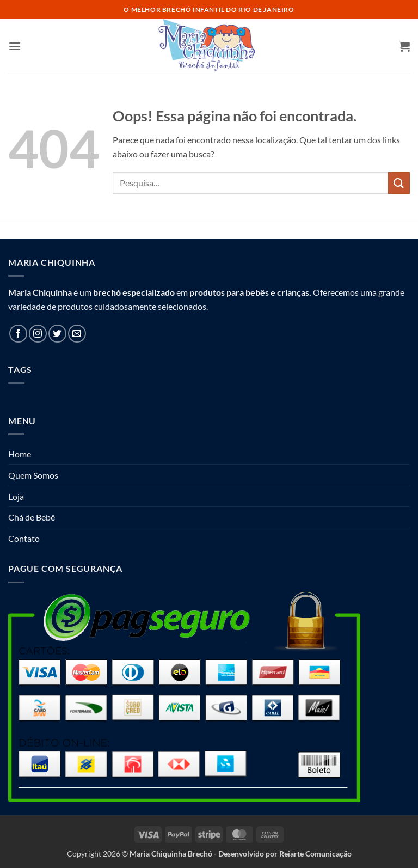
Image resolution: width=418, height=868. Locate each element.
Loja (16, 496)
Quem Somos (33, 475)
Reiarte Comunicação (315, 854)
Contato (24, 538)
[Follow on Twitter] (57, 334)
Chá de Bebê (32, 517)
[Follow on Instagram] (38, 334)
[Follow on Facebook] (18, 334)
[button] (15, 46)
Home (20, 454)
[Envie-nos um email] (77, 334)
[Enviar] (399, 183)
